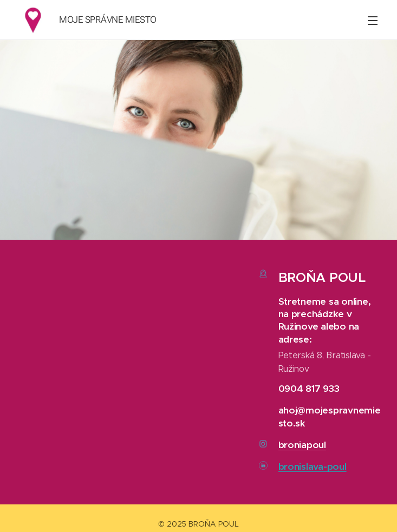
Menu (373, 21)
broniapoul (302, 444)
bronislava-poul (313, 467)
